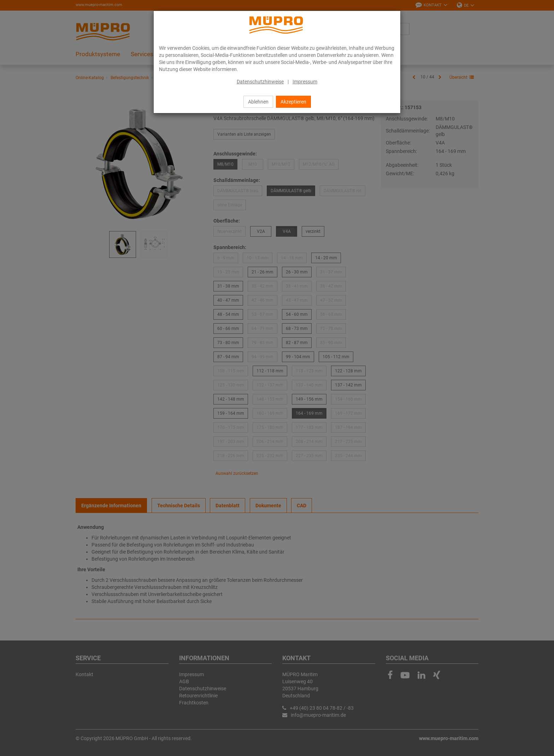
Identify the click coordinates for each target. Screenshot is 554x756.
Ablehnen (258, 102)
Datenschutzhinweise (260, 82)
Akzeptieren (293, 102)
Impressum (305, 82)
